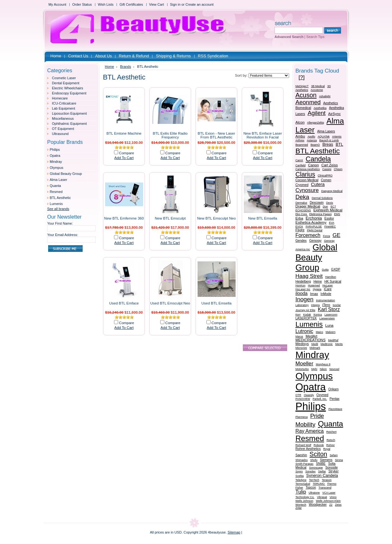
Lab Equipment (63, 108)
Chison (338, 169)
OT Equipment (63, 129)
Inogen (304, 299)
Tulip (301, 492)
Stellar (322, 471)
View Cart (157, 4)
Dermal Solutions (322, 198)
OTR (298, 395)
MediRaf (333, 340)
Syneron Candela (322, 475)
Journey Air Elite (305, 310)
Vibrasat (322, 497)
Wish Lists (106, 4)
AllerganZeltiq (316, 123)
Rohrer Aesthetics (308, 449)
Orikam (334, 389)
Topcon (311, 487)
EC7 (333, 207)
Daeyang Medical (332, 191)
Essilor (329, 218)
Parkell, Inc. (320, 399)
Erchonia (314, 218)
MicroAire (301, 348)
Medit (315, 344)
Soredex (310, 471)
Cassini (327, 169)
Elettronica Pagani (321, 214)
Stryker (333, 471)
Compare (127, 153)
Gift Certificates (131, 4)
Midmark (315, 348)
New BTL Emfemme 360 (124, 218)
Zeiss (338, 505)
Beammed (302, 145)
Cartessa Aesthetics (308, 169)
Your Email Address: (63, 235)
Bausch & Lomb (329, 140)
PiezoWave (335, 409)
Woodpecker (318, 505)
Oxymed (322, 395)
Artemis (337, 137)
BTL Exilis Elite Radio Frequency (170, 135)
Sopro (299, 471)
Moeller (304, 363)
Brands (126, 67)
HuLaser (328, 285)
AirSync (334, 114)
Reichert (331, 432)
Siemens (326, 460)
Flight (300, 230)
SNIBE (321, 464)
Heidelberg (303, 282)
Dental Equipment (66, 83)
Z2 (331, 505)
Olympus (57, 168)
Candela (318, 159)
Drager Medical (308, 206)
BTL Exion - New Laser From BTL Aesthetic (216, 135)
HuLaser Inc (303, 289)
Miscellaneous (63, 118)
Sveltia (300, 476)
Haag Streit (309, 276)
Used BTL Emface (124, 303)
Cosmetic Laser (64, 78)
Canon (313, 165)
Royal (327, 449)
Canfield (300, 165)
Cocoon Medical (307, 180)
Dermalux (301, 203)
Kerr (298, 315)
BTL (339, 144)
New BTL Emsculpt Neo (216, 218)
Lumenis (56, 204)
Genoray (315, 241)
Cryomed (302, 185)
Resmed (56, 192)
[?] (302, 77)
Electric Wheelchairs (68, 88)
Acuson (306, 95)
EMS (337, 214)
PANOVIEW (303, 399)
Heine (318, 282)
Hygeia (317, 289)
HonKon (300, 285)
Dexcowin (317, 203)
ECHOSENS (303, 210)
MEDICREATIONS (310, 340)
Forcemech (308, 235)
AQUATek (324, 137)
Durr (325, 207)
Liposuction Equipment (69, 113)
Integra (316, 305)
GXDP (336, 269)
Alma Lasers (326, 131)
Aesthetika (320, 108)
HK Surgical (333, 282)
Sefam (334, 455)
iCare (328, 289)
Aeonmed (308, 102)
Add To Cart (124, 158)
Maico (319, 332)
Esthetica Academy (311, 222)
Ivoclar (337, 305)
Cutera (318, 184)
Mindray (56, 162)
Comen (326, 180)
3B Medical (318, 86)
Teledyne (301, 480)
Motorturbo (302, 369)
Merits (339, 344)
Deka (302, 197)
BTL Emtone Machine (124, 133)
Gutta (325, 270)
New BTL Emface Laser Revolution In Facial (263, 135)
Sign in (175, 4)
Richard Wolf (303, 445)
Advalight (325, 96)
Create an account (200, 4)
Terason (327, 480)
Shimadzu (302, 460)
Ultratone (314, 493)
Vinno (333, 497)
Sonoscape (316, 468)
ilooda (301, 293)
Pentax (335, 399)
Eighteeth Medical (328, 210)
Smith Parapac (304, 464)
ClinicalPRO (325, 176)
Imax (314, 294)
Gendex (301, 241)
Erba (299, 218)
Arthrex (300, 140)
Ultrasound (60, 134)
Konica (318, 315)
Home (109, 67)
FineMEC (330, 227)
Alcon (300, 122)
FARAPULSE (314, 227)
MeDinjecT (302, 86)
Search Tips (315, 37)
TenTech (314, 480)
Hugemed (314, 285)
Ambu (300, 136)
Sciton (319, 454)
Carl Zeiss (330, 165)
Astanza (312, 140)
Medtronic (327, 344)
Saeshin (301, 455)
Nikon (323, 369)
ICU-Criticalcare (64, 103)
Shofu (314, 460)
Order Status (82, 4)
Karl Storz (329, 309)
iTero (326, 305)
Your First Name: (60, 223)
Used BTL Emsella (216, 303)
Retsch (331, 440)
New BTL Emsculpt (170, 218)
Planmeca (302, 417)
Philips (55, 150)
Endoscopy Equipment (69, 93)
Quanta (55, 186)
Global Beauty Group (66, 174)
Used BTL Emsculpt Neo (170, 303)
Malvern (330, 332)
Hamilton (331, 277)
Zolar (299, 508)
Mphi (314, 369)
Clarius (305, 174)
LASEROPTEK (306, 318)
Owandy (309, 395)
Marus (299, 336)
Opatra (55, 156)
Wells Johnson (304, 501)
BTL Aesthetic (60, 198)
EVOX (299, 227)
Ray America (310, 431)
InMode (326, 294)
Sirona (339, 460)
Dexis (330, 203)
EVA (332, 223)
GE (336, 235)
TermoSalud (303, 484)
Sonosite (331, 467)
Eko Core (302, 214)
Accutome (317, 90)
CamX (299, 160)
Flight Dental (315, 230)
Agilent (316, 113)
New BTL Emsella (263, 218)
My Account (57, 4)
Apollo (311, 137)
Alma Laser (58, 180)
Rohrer (331, 445)
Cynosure (307, 190)
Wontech (301, 505)
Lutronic (304, 331)
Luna (329, 325)
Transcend (325, 488)
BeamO (315, 145)
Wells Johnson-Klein (328, 501)
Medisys (302, 344)
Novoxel (334, 369)
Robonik (319, 445)
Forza (326, 236)
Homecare (60, 98)
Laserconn (331, 315)
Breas (328, 144)
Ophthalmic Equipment (69, 124)
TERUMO (319, 484)
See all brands (58, 209)
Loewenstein (327, 318)
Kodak (307, 315)
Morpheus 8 (323, 364)
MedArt (311, 336)
